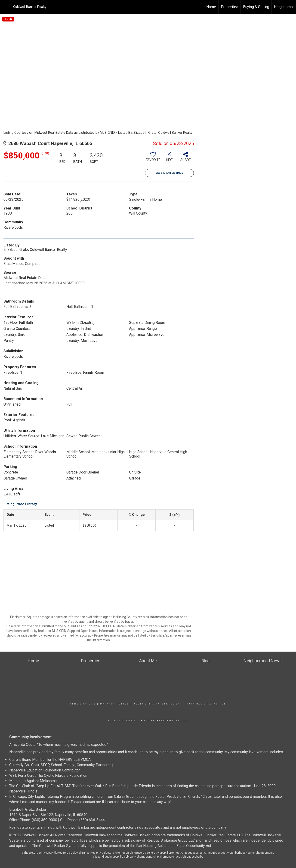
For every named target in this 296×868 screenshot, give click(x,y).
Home (211, 7)
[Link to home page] (6, 7)
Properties (230, 7)
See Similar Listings (169, 173)
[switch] (153, 158)
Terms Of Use (83, 704)
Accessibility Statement (158, 704)
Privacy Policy (115, 704)
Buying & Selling (256, 7)
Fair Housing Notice (206, 704)
